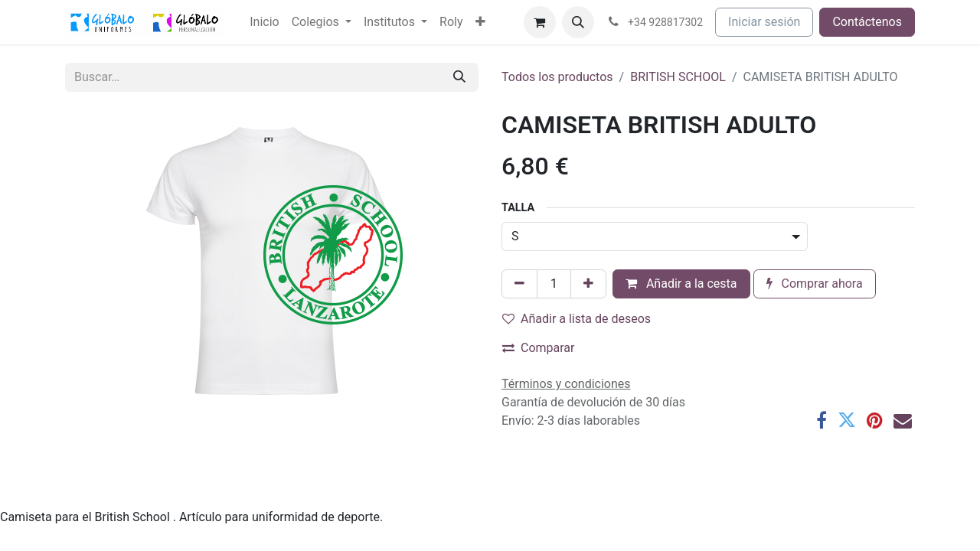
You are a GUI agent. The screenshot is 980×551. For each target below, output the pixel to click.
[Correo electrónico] (903, 420)
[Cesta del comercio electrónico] (540, 22)
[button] (578, 22)
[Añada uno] (588, 284)
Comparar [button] (539, 348)
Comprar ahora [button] (815, 284)
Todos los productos (557, 77)
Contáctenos (867, 22)
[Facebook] (822, 420)
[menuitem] (264, 22)
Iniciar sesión (764, 22)
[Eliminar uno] (519, 284)
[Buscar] (459, 77)
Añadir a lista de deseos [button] (577, 319)
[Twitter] (847, 420)
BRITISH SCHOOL (678, 77)
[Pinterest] (875, 420)
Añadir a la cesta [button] (681, 284)
